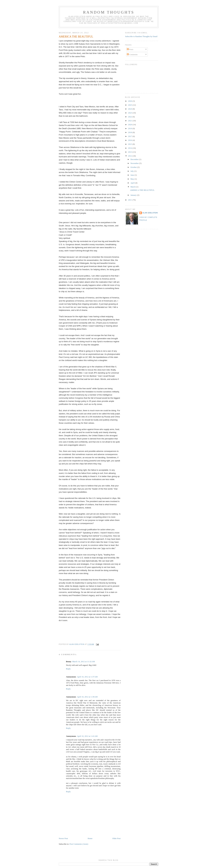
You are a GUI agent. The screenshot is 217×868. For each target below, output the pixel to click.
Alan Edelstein (150, 213)
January (134, 195)
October (134, 167)
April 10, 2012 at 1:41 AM (87, 736)
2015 (130, 144)
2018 (130, 132)
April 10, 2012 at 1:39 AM (87, 697)
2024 (130, 109)
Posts (130, 49)
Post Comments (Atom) (79, 844)
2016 (130, 140)
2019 (130, 128)
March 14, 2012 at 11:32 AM (83, 662)
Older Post (116, 838)
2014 (130, 148)
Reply (68, 669)
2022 (130, 117)
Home (90, 838)
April (133, 183)
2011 (130, 200)
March (133, 187)
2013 (130, 152)
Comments (132, 54)
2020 (130, 125)
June (133, 175)
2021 (130, 121)
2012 (130, 156)
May (133, 179)
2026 (130, 101)
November (135, 163)
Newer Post (63, 838)
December (135, 159)
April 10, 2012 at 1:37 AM (87, 677)
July (132, 171)
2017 (130, 136)
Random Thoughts (109, 12)
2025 (130, 105)
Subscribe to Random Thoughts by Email (141, 36)
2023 (130, 113)
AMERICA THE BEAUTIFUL (142, 190)
